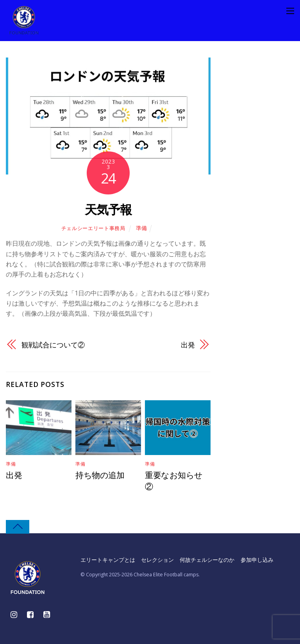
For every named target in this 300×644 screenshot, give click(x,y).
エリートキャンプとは (108, 559)
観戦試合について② (53, 344)
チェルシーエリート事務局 (93, 228)
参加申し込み (257, 559)
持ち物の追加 (100, 475)
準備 (141, 228)
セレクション (157, 559)
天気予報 (108, 209)
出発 (188, 344)
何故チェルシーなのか (207, 559)
